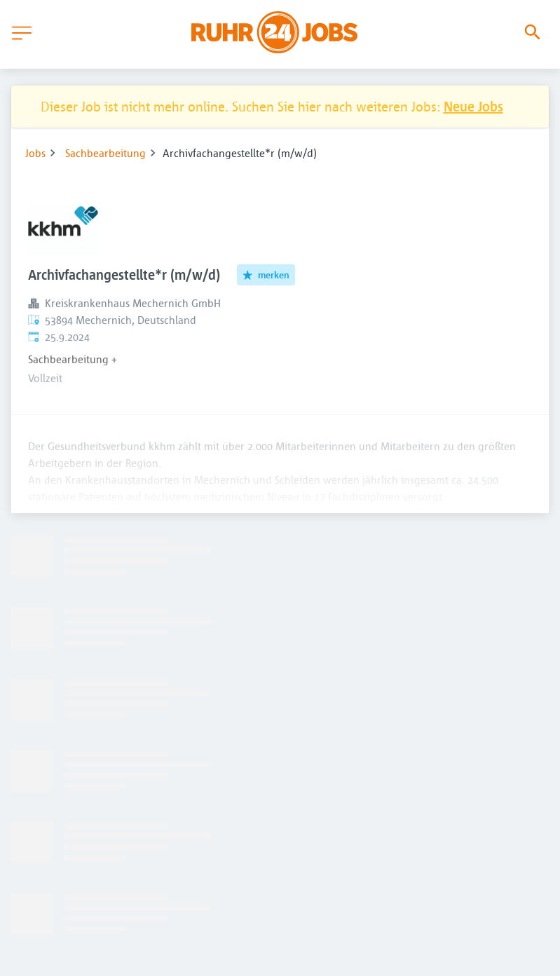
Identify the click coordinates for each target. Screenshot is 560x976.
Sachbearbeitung (105, 153)
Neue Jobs (473, 106)
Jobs (35, 153)
